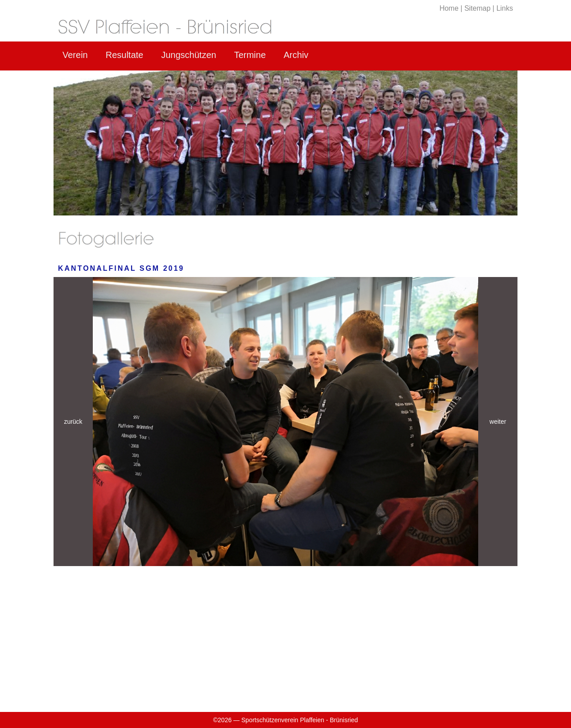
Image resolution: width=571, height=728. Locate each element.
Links (505, 8)
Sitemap (478, 8)
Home (449, 8)
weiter (498, 422)
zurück (73, 422)
